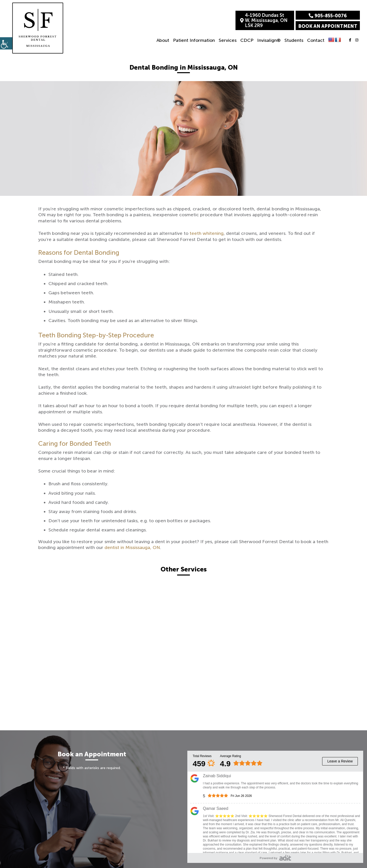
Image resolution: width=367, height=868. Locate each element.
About (163, 40)
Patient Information (194, 40)
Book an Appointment (328, 26)
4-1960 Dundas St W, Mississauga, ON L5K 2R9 (264, 20)
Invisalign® (269, 40)
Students (294, 40)
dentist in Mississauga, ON (132, 547)
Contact (316, 40)
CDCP (247, 40)
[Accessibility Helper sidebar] (6, 43)
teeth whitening (207, 233)
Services (228, 40)
